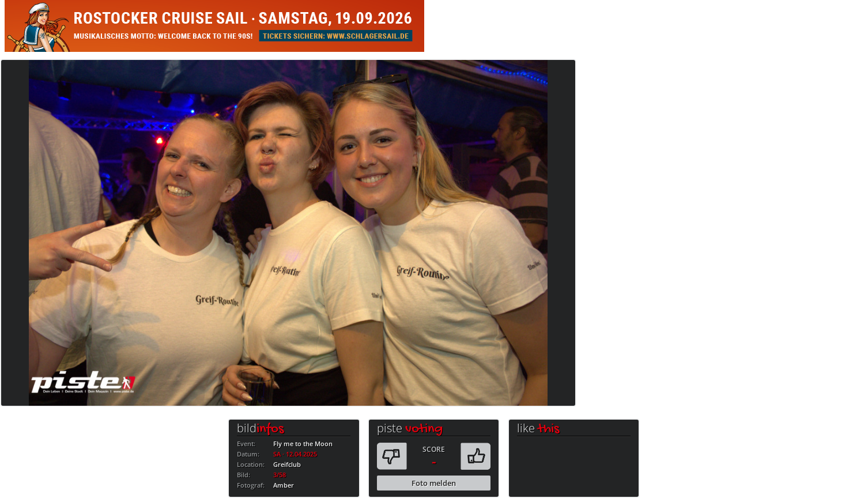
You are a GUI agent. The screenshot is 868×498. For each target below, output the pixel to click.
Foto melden (434, 483)
